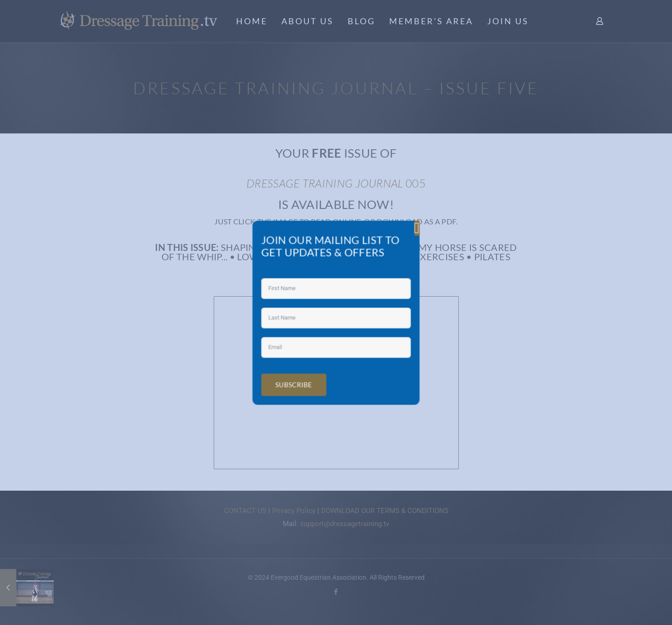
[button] (402, 243)
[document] (336, 312)
